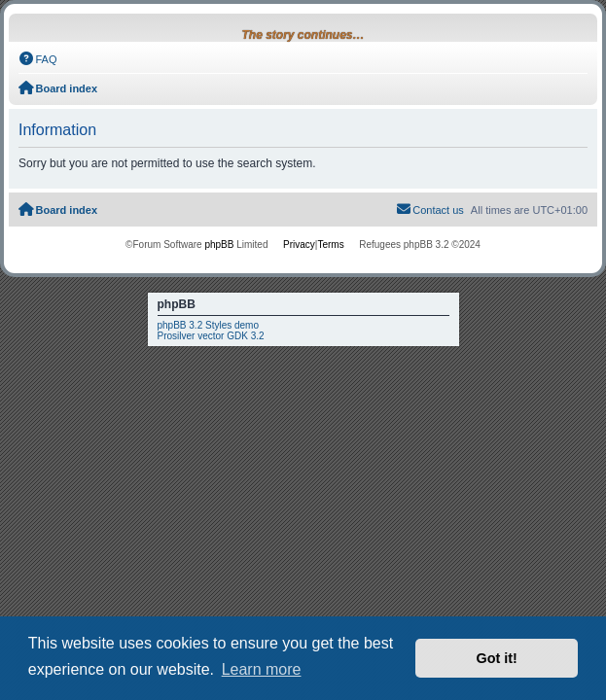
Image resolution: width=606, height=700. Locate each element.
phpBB (219, 245)
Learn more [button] (262, 669)
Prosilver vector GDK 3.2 (211, 336)
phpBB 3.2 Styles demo (209, 325)
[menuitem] (38, 59)
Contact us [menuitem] (430, 209)
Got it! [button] (497, 658)
